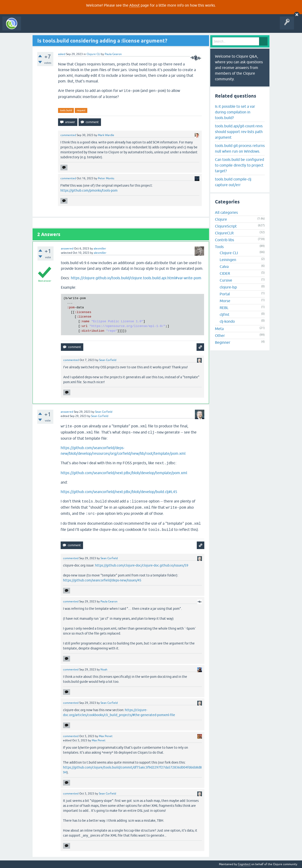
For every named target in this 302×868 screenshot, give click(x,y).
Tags (88, 27)
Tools (219, 247)
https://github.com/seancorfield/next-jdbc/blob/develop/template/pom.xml (124, 473)
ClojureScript (226, 226)
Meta (219, 329)
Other (220, 335)
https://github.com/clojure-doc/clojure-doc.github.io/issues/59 (142, 565)
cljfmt (224, 314)
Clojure (221, 219)
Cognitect (244, 864)
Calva (224, 266)
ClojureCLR (224, 233)
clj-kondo (227, 321)
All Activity (32, 27)
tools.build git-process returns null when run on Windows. (240, 148)
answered (67, 249)
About (134, 5)
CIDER (225, 273)
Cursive (226, 280)
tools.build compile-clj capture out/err (233, 182)
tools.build (66, 110)
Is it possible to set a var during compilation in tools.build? (235, 112)
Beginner (223, 342)
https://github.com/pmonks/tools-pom (89, 190)
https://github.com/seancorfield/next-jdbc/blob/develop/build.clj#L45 (119, 492)
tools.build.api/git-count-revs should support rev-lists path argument (239, 132)
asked (62, 54)
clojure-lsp (228, 287)
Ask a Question (108, 27)
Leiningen (228, 260)
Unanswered (70, 27)
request (81, 110)
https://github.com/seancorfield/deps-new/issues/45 (102, 580)
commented (68, 135)
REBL (224, 308)
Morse (225, 301)
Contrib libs (224, 240)
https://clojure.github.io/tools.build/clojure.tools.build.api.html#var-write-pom (136, 278)
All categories (226, 212)
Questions (50, 27)
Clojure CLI (93, 54)
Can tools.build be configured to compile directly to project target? (239, 165)
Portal (225, 294)
